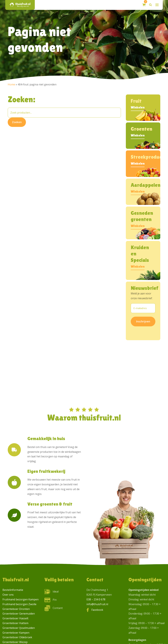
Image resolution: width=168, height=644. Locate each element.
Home (11, 84)
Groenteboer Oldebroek (17, 637)
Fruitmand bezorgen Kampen (21, 599)
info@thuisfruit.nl (97, 604)
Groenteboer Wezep (15, 642)
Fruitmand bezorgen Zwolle (19, 604)
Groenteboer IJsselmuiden (19, 628)
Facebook (97, 610)
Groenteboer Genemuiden (19, 614)
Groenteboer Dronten (16, 609)
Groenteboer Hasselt (15, 618)
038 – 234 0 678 (96, 599)
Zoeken (17, 122)
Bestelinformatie (13, 590)
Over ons (8, 595)
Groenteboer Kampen (16, 633)
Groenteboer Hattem (15, 623)
